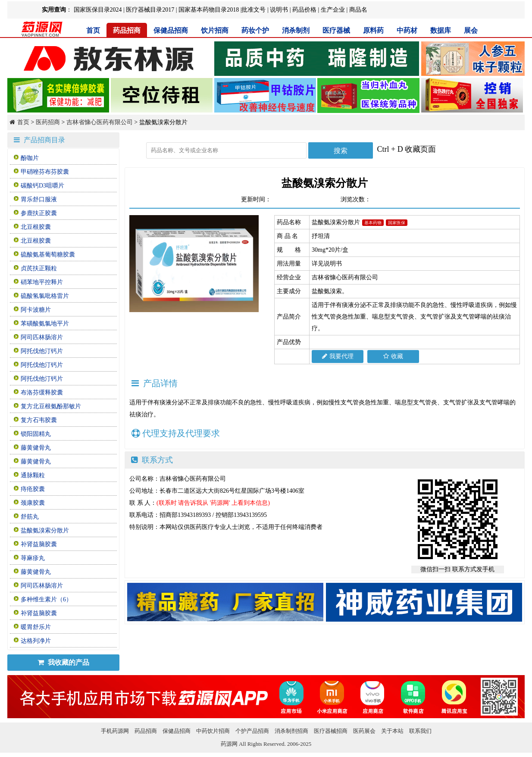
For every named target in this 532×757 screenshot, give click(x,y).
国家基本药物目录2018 (209, 10)
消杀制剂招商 (291, 731)
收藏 (393, 356)
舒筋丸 (30, 517)
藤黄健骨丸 (36, 448)
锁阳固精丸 (36, 434)
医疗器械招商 (331, 731)
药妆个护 (255, 30)
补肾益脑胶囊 (39, 544)
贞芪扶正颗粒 (39, 268)
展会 (471, 30)
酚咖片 (30, 158)
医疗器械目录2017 (150, 10)
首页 (93, 30)
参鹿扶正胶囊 (39, 213)
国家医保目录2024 (98, 10)
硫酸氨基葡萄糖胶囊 (48, 255)
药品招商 (127, 30)
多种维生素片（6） (46, 599)
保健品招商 (171, 30)
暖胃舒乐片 (36, 627)
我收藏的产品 (63, 662)
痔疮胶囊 (33, 489)
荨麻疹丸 (33, 558)
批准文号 (253, 10)
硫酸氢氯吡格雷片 (45, 296)
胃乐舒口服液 (39, 199)
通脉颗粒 (33, 475)
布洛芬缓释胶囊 (42, 393)
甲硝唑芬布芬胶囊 (45, 172)
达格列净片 (36, 641)
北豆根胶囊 (36, 227)
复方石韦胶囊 (39, 420)
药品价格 (304, 10)
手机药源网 (115, 731)
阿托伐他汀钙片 (42, 351)
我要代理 (338, 356)
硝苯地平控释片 (42, 282)
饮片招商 (215, 30)
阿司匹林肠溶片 (42, 337)
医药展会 (364, 731)
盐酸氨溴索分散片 (45, 530)
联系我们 (420, 731)
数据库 (441, 30)
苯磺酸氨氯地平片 (45, 324)
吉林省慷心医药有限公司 (100, 122)
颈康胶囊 (33, 503)
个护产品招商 (252, 731)
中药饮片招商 (213, 731)
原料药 (373, 30)
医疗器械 (336, 30)
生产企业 (333, 10)
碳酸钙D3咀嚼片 (42, 186)
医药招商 (48, 122)
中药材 (407, 30)
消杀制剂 (296, 30)
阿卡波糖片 (36, 310)
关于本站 (392, 731)
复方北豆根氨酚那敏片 (51, 406)
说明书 (279, 10)
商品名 (358, 10)
